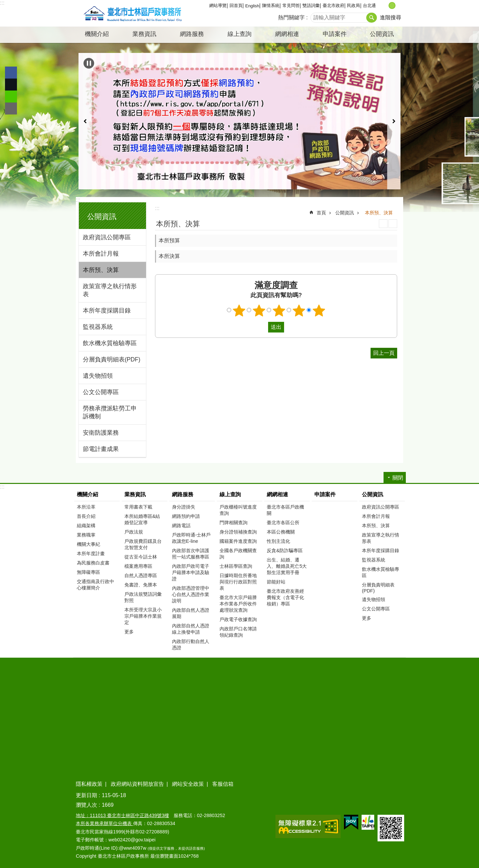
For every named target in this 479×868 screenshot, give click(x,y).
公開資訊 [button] (382, 34)
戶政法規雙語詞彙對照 (143, 597)
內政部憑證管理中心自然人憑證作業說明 (191, 594)
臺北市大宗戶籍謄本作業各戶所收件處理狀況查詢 (238, 604)
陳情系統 (271, 5)
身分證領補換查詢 (238, 532)
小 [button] (385, 5)
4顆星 (299, 311)
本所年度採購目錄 (107, 311)
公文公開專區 (101, 392)
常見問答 (291, 5)
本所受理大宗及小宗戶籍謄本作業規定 (143, 616)
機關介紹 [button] (97, 34)
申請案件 (335, 34)
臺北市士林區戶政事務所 (131, 13)
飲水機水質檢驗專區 (110, 343)
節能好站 (276, 582)
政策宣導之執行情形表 (110, 290)
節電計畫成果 (101, 449)
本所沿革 (86, 507)
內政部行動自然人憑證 (191, 645)
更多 (129, 632)
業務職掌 (86, 535)
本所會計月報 (101, 254)
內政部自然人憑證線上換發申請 (191, 629)
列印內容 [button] (383, 224)
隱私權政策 (89, 784)
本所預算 (169, 240)
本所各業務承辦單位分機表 (104, 823)
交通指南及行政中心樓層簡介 (95, 585)
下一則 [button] (394, 121)
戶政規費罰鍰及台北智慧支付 (143, 544)
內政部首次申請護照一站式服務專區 (191, 554)
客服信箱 (223, 784)
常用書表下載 (138, 507)
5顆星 (319, 311)
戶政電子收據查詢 (238, 619)
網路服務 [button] (192, 34)
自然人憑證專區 (141, 575)
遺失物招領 (98, 376)
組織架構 (86, 526)
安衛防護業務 (101, 433)
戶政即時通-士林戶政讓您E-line (191, 538)
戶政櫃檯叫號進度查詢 (238, 510)
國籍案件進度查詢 (238, 541)
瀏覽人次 (86, 805)
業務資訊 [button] (144, 34)
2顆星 (259, 311)
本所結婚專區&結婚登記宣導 (142, 519)
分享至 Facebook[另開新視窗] (11, 73)
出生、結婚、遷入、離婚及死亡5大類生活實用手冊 (287, 566)
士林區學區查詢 (236, 566)
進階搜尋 (391, 17)
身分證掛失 (184, 507)
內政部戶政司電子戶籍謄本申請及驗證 (191, 572)
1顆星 (239, 311)
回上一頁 (384, 353)
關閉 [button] (398, 478)
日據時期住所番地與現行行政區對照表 (238, 582)
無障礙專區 (88, 572)
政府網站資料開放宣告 (137, 784)
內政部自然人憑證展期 (191, 613)
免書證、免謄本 (141, 585)
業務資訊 (135, 494)
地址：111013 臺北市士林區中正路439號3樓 (122, 815)
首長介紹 (86, 516)
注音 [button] (393, 224)
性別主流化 (278, 541)
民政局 (353, 5)
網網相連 (277, 494)
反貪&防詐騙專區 (285, 550)
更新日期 (86, 795)
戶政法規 (134, 532)
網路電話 (181, 526)
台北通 (369, 5)
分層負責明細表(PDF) (112, 359)
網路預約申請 (186, 516)
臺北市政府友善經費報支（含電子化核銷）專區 (285, 597)
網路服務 (183, 494)
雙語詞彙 (311, 5)
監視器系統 (98, 327)
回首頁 (236, 5)
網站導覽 (218, 5)
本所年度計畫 (91, 553)
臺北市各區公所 (283, 523)
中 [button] (392, 5)
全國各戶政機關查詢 (238, 554)
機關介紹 (87, 494)
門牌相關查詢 (234, 523)
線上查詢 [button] (239, 34)
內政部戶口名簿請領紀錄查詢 (238, 632)
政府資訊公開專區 (107, 237)
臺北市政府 (333, 5)
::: (2, 3)
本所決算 (169, 256)
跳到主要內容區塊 (3, 3)
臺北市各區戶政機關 (285, 510)
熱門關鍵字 (291, 17)
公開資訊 (102, 217)
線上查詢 (230, 494)
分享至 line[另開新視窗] (11, 97)
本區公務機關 (281, 532)
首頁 (321, 213)
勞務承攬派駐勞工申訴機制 (110, 412)
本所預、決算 (101, 270)
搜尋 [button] (372, 18)
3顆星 (279, 311)
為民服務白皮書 (93, 563)
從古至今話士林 (141, 557)
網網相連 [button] (287, 34)
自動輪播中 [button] (89, 63)
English (252, 6)
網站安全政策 (188, 784)
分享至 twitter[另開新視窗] (11, 85)
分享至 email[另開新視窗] (11, 108)
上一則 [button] (85, 121)
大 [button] (399, 5)
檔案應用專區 (138, 566)
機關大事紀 (88, 544)
